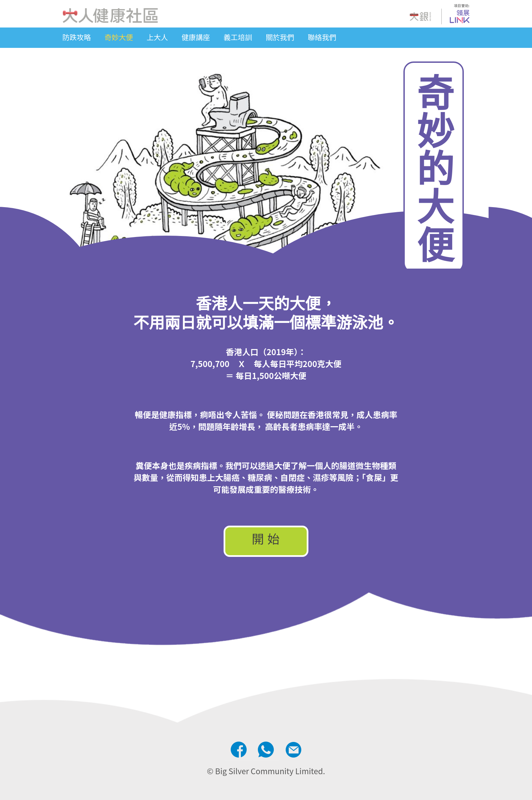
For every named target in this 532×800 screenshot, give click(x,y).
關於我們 (280, 37)
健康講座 (196, 37)
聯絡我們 (322, 37)
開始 (267, 540)
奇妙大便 (119, 37)
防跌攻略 (77, 37)
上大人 (157, 37)
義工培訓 (238, 37)
